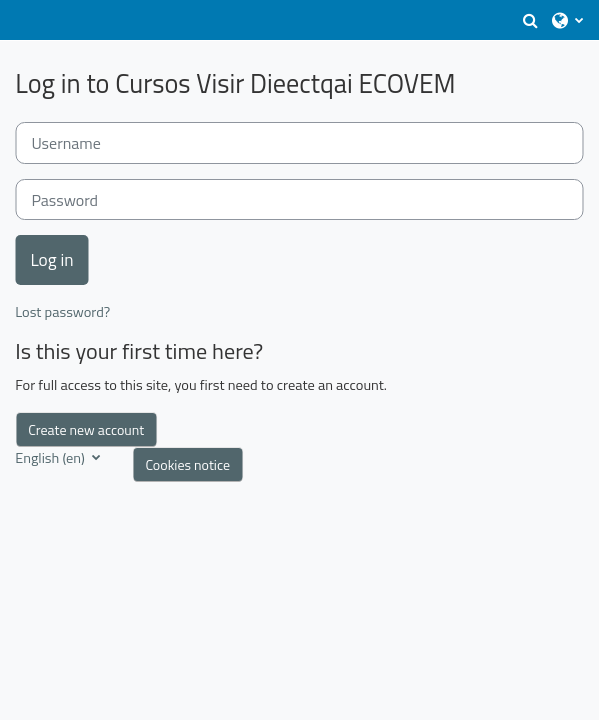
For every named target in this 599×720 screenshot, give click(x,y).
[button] (530, 20)
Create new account (86, 429)
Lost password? (62, 312)
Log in (51, 259)
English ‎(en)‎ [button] (51, 458)
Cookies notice (187, 464)
